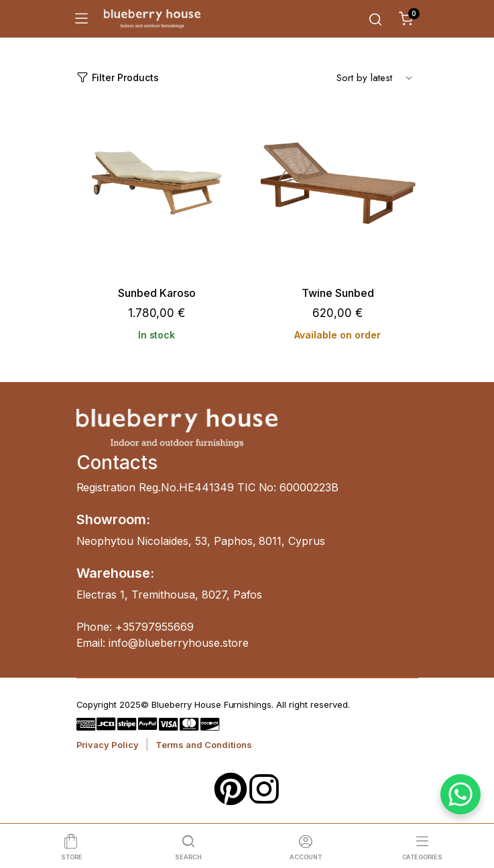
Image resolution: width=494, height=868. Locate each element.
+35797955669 (155, 627)
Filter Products (118, 77)
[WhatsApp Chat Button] (460, 794)
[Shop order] (375, 77)
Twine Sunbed (338, 293)
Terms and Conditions (203, 745)
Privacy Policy (108, 745)
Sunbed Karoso (157, 293)
